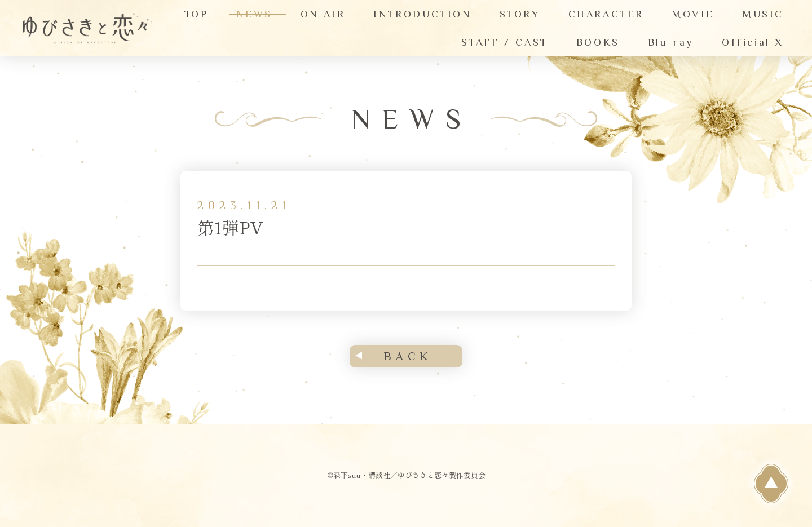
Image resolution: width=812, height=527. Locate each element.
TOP (197, 14)
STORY (520, 14)
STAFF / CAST (505, 42)
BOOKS (598, 42)
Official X (753, 42)
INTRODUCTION (422, 14)
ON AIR (323, 14)
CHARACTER (606, 14)
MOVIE (693, 14)
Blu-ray (671, 42)
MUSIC (763, 14)
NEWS (254, 14)
